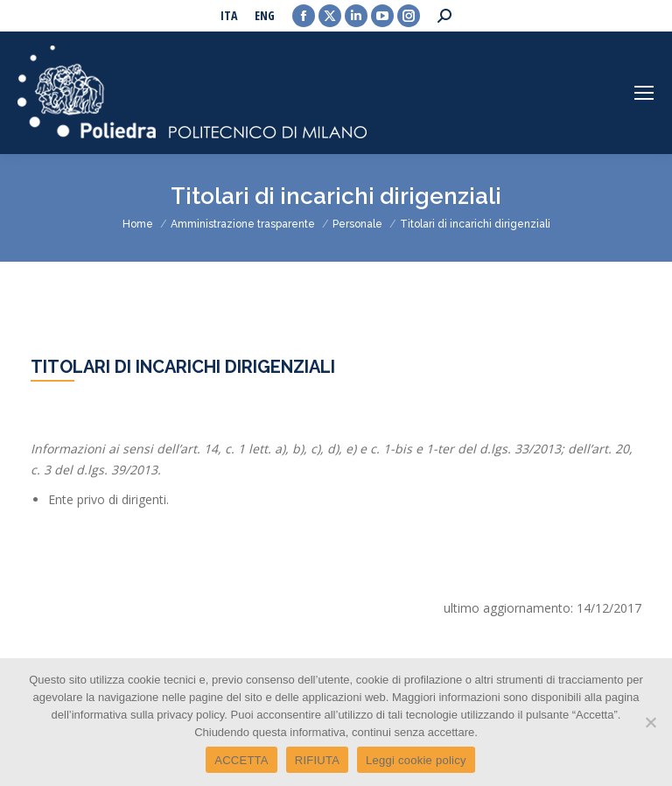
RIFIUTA (317, 760)
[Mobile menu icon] (644, 93)
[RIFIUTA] (650, 722)
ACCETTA (241, 760)
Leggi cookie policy (416, 760)
